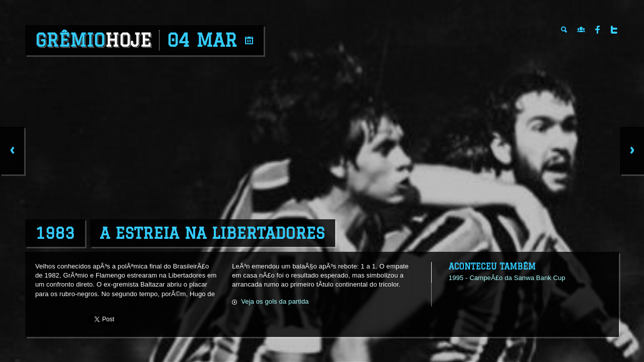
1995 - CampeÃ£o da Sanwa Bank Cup (507, 278)
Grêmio (93, 40)
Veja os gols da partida (275, 301)
